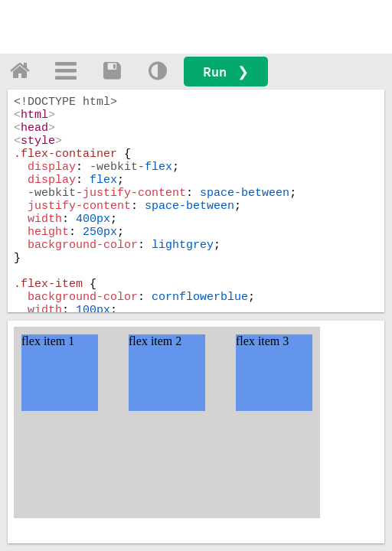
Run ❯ (226, 72)
